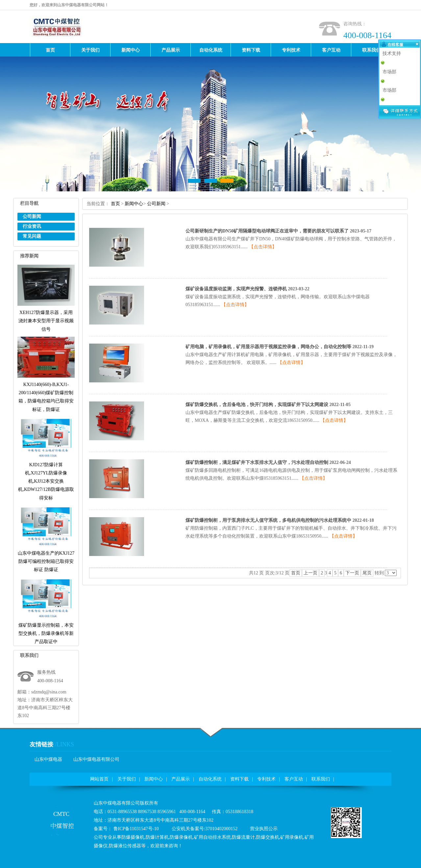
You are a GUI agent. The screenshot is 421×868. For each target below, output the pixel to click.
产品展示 (181, 779)
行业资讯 (32, 226)
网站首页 (99, 779)
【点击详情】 (263, 247)
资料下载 (239, 779)
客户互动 (294, 779)
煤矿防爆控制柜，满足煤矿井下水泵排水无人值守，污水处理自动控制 (257, 462)
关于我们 (127, 779)
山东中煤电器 (48, 759)
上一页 (310, 573)
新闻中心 (134, 204)
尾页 (367, 573)
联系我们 (321, 779)
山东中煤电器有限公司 (96, 759)
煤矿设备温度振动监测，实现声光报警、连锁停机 (236, 289)
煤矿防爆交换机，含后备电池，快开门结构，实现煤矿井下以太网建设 (257, 405)
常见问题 (32, 236)
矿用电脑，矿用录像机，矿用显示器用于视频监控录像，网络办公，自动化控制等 (268, 347)
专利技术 (266, 779)
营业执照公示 (264, 829)
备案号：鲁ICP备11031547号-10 (126, 829)
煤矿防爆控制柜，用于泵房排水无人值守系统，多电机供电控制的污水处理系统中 (268, 520)
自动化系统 (210, 779)
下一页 (352, 573)
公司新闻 (32, 217)
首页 (115, 204)
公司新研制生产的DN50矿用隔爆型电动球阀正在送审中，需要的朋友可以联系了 (267, 231)
